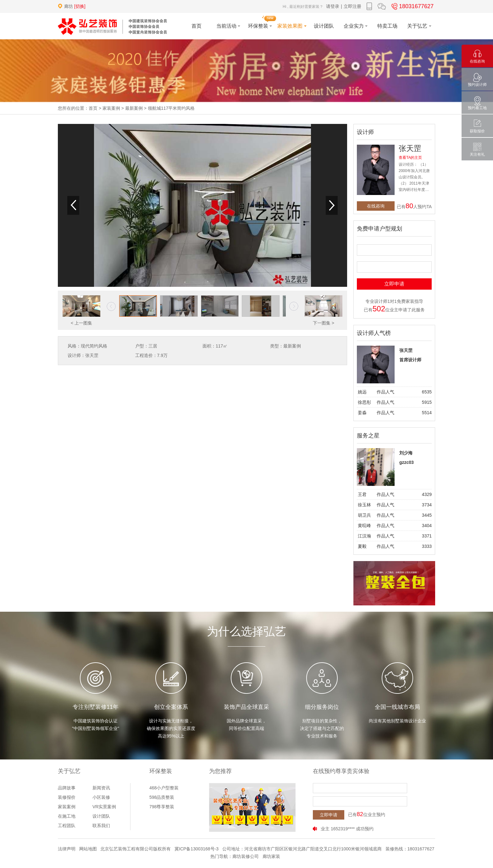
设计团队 (101, 816)
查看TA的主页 (410, 158)
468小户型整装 (164, 788)
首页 (93, 108)
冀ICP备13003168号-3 (197, 849)
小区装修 (101, 797)
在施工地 (67, 816)
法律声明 (67, 849)
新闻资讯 (101, 788)
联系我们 (101, 826)
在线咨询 (376, 206)
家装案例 (111, 108)
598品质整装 (162, 797)
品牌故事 (67, 788)
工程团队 (67, 826)
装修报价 (67, 797)
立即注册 (352, 6)
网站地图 (88, 849)
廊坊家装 (271, 856)
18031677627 (412, 6)
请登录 (333, 6)
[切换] (80, 6)
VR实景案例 (104, 807)
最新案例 (134, 108)
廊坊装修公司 (246, 856)
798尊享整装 (162, 807)
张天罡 (410, 148)
